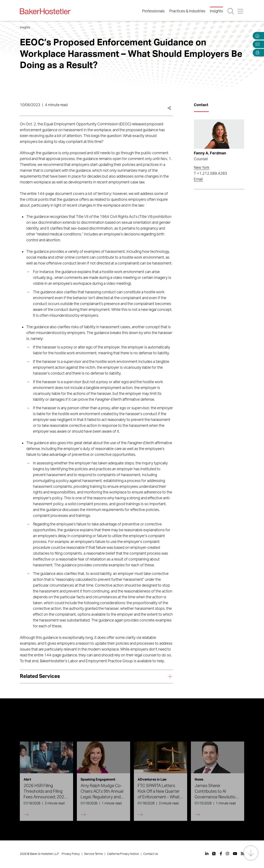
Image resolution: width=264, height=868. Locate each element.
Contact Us (151, 854)
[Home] (256, 36)
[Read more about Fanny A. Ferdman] (219, 134)
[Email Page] (256, 44)
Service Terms (93, 854)
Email (198, 179)
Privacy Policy (71, 854)
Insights (216, 11)
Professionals (153, 11)
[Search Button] (231, 11)
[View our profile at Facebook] (221, 854)
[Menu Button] (241, 11)
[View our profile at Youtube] (235, 854)
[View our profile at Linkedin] (207, 854)
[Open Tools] (256, 53)
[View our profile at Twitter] (214, 854)
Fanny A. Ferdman (210, 153)
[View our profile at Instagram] (227, 854)
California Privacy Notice (123, 854)
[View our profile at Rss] (242, 854)
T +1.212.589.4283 (210, 174)
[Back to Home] (45, 11)
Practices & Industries (187, 11)
